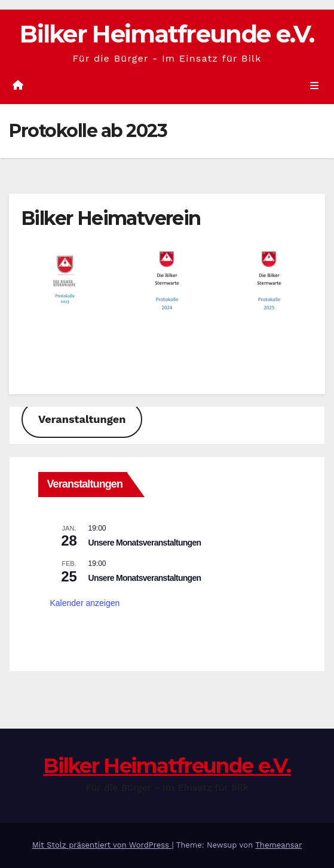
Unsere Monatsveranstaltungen (145, 543)
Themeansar (278, 845)
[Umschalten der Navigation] (315, 86)
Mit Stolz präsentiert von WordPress (102, 845)
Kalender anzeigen (85, 603)
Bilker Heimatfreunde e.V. (167, 34)
